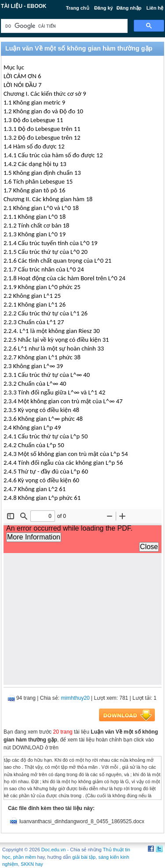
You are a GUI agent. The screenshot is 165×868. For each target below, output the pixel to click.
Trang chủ (78, 8)
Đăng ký (104, 8)
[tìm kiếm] (63, 26)
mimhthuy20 (75, 698)
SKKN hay (32, 864)
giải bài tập (84, 857)
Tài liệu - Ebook (24, 6)
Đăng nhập (129, 8)
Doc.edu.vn (54, 850)
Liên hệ (155, 8)
